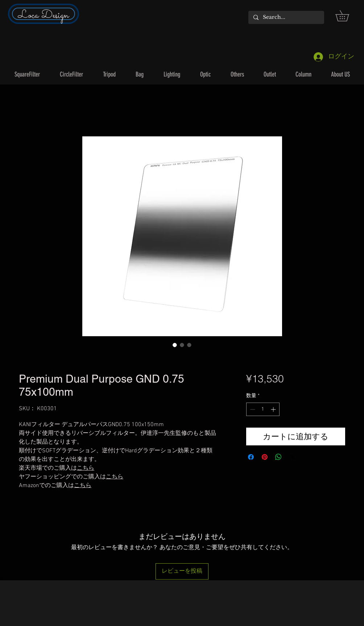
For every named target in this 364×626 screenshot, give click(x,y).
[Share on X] (292, 457)
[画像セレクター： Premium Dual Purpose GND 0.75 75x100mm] (175, 345)
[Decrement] (252, 409)
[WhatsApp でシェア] (278, 457)
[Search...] (286, 17)
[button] (348, 16)
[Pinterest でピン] (265, 457)
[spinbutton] (263, 409)
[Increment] (274, 409)
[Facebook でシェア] (251, 457)
